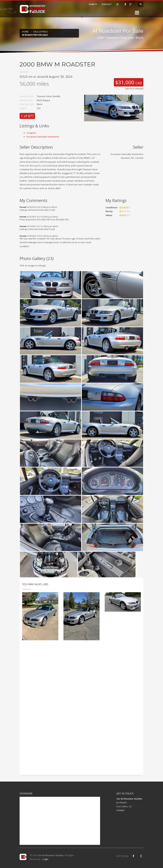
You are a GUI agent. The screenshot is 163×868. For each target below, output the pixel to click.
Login (46, 859)
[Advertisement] (81, 674)
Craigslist (31, 133)
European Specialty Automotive (43, 137)
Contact (120, 810)
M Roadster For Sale (35, 35)
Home (25, 32)
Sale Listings (40, 32)
